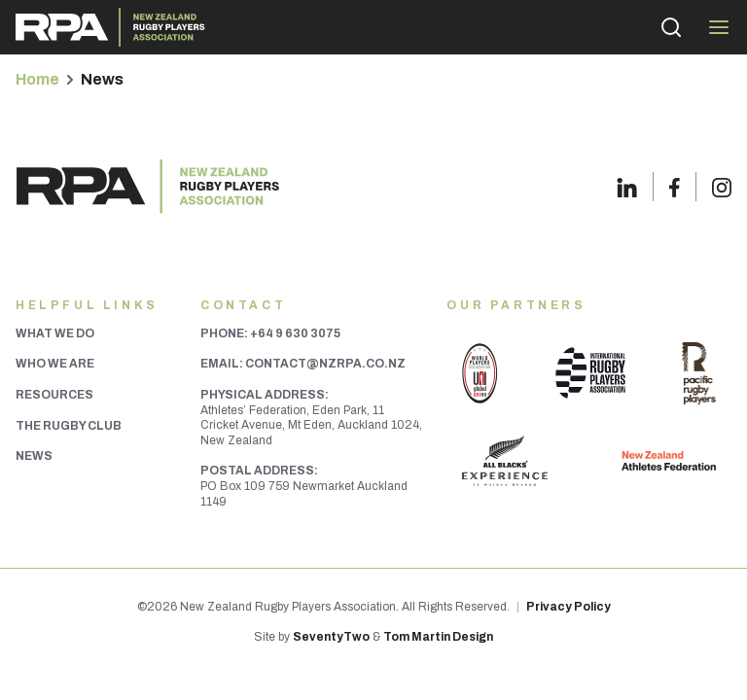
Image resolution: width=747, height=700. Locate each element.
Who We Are (55, 364)
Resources (54, 395)
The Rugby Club (69, 426)
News (34, 456)
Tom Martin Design (438, 637)
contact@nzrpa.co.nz (325, 364)
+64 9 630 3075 (295, 333)
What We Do (55, 333)
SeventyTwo (331, 637)
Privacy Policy (569, 607)
